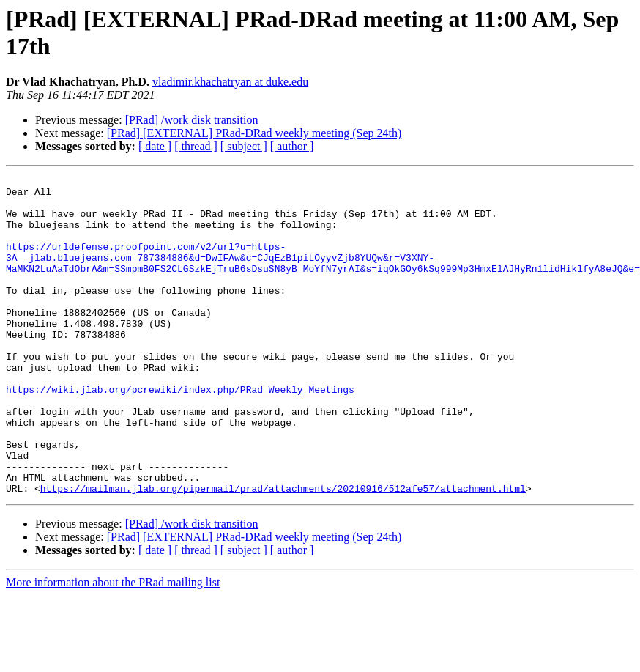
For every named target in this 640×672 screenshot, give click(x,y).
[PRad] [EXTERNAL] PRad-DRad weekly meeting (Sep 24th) (254, 133)
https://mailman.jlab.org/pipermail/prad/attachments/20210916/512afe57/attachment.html (283, 552)
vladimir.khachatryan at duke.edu (230, 82)
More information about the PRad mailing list (113, 646)
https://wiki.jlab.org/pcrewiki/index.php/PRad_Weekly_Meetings (180, 433)
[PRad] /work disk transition (192, 120)
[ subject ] (244, 146)
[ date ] (155, 146)
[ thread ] (196, 146)
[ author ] (292, 146)
